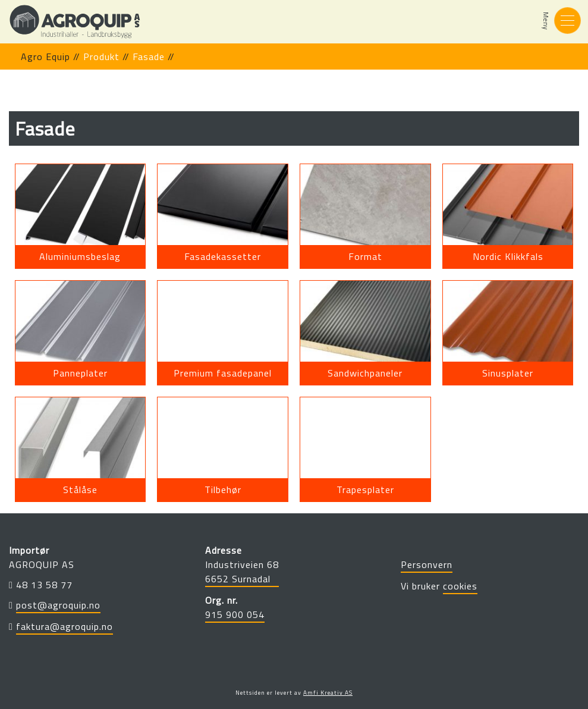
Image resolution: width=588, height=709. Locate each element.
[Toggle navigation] (567, 21)
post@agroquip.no (58, 605)
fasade (149, 57)
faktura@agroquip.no (65, 626)
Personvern (427, 564)
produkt (101, 57)
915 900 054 (235, 614)
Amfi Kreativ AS (328, 693)
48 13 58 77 (44, 585)
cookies (460, 586)
